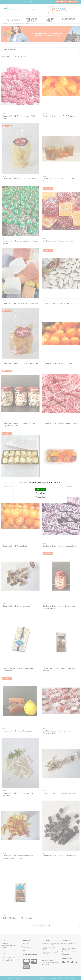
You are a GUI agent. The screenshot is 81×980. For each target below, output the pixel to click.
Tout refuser (40, 493)
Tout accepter (40, 489)
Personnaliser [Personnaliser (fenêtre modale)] (40, 497)
